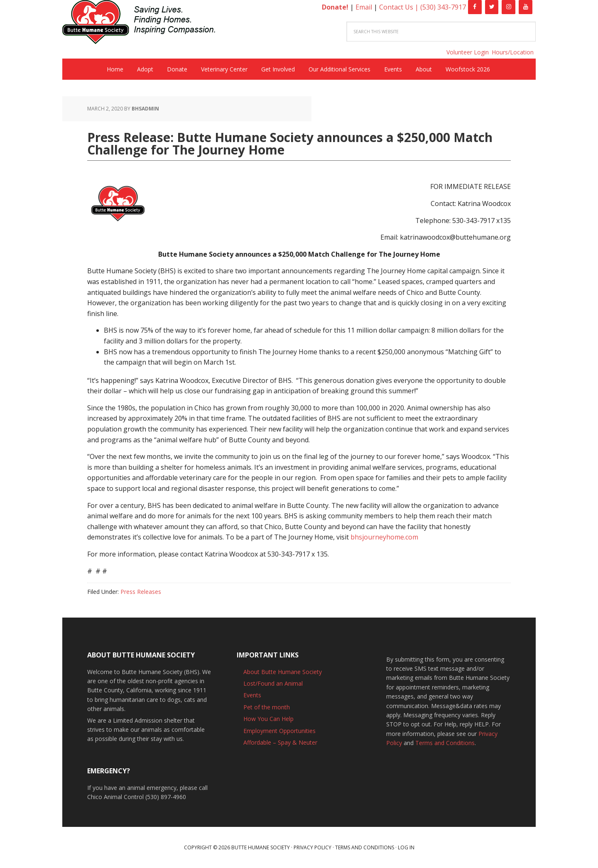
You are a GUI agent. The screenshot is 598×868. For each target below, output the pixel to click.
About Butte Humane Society (283, 672)
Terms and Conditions (445, 743)
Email (364, 7)
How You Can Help (268, 719)
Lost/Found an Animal (273, 683)
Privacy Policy (312, 847)
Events (252, 695)
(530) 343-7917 (443, 7)
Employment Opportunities (279, 731)
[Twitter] (492, 7)
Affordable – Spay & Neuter (280, 742)
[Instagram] (509, 7)
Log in (406, 847)
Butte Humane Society (145, 23)
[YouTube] (526, 7)
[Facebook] (475, 7)
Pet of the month (267, 707)
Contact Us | (400, 7)
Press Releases (141, 592)
